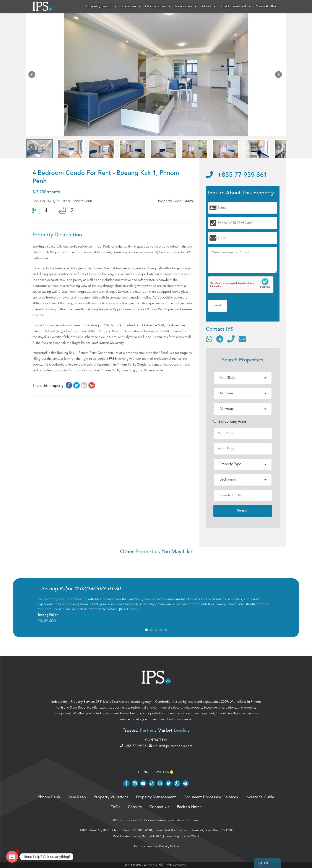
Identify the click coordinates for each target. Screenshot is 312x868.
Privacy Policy (169, 846)
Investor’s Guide (260, 797)
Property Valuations (111, 797)
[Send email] (242, 339)
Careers (135, 807)
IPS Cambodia (123, 820)
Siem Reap (78, 707)
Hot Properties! (236, 7)
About (209, 7)
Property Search (102, 7)
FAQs (115, 807)
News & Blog (266, 6)
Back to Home (189, 807)
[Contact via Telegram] (220, 339)
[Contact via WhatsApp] (209, 339)
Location (131, 7)
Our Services (158, 7)
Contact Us (159, 807)
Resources (186, 7)
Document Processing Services (211, 797)
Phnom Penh (49, 797)
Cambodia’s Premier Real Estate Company (168, 820)
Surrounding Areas (230, 422)
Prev (33, 75)
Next (279, 75)
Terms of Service (145, 846)
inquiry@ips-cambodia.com (171, 746)
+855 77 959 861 (237, 175)
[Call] (231, 339)
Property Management (156, 797)
